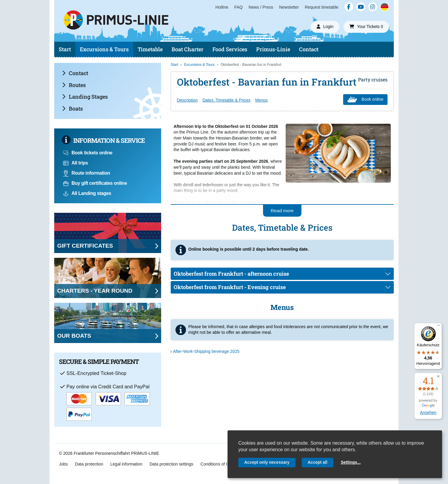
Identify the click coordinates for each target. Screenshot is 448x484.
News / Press (261, 7)
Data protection (89, 464)
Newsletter (289, 7)
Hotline (222, 7)
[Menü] (438, 327)
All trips (76, 163)
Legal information (126, 464)
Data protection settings (171, 464)
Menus (262, 100)
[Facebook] (349, 7)
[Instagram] (373, 7)
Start (65, 49)
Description (187, 100)
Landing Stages (85, 97)
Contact (309, 49)
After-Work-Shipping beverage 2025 (206, 351)
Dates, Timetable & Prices (227, 100)
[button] (438, 377)
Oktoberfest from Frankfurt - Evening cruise (230, 287)
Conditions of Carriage (221, 464)
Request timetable (322, 7)
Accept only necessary (267, 462)
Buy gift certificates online (95, 183)
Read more (282, 211)
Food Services (230, 49)
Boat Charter (188, 49)
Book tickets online (88, 153)
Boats (72, 108)
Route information (87, 173)
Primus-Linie (273, 49)
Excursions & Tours (104, 49)
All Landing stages (87, 193)
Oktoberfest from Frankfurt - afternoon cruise (231, 274)
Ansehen (428, 412)
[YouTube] (361, 7)
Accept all (318, 462)
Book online (365, 100)
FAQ (239, 7)
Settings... (351, 462)
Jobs (63, 464)
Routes (74, 85)
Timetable (150, 49)
